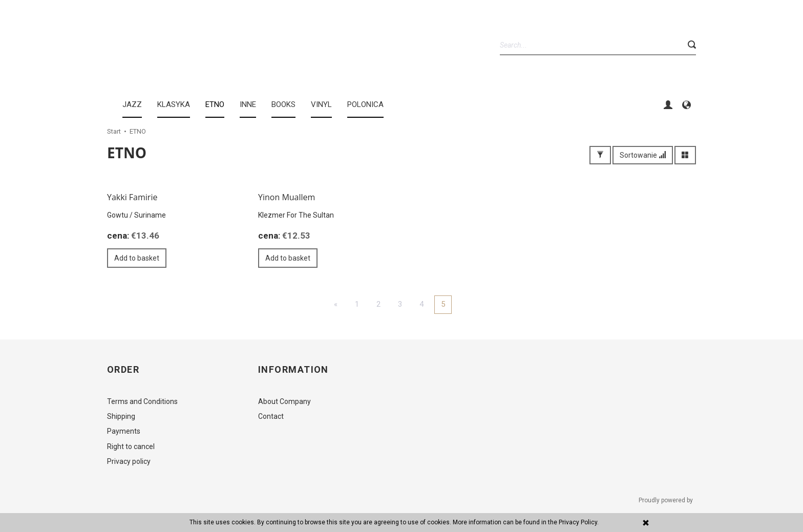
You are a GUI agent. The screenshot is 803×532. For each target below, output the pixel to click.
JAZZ (132, 104)
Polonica (365, 104)
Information (293, 370)
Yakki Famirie (132, 197)
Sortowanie (643, 155)
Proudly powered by (667, 500)
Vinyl (321, 104)
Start (114, 131)
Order (123, 370)
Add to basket (137, 258)
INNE (248, 104)
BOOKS (283, 104)
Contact (271, 416)
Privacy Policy (578, 522)
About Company (284, 401)
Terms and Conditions (142, 401)
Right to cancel (131, 446)
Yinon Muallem (287, 197)
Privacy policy (129, 461)
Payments (124, 431)
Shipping (121, 416)
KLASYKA (174, 104)
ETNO (215, 104)
